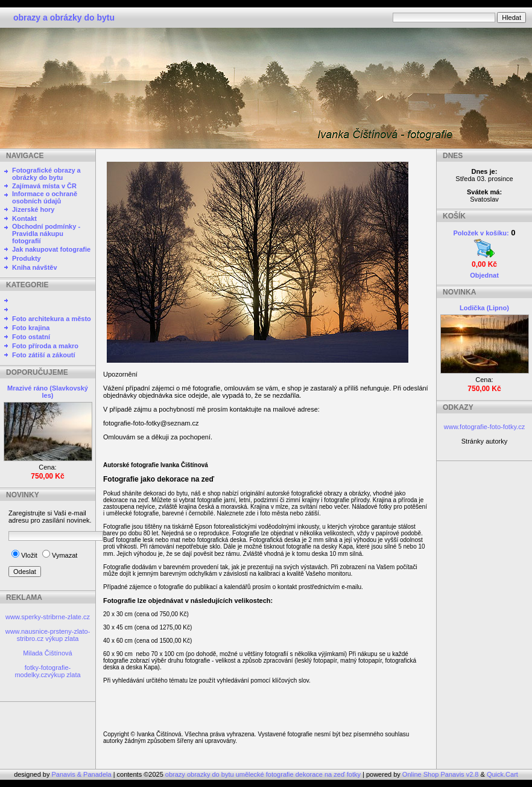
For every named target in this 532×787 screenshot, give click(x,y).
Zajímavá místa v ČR (44, 186)
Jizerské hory (33, 209)
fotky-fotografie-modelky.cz (43, 671)
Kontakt (24, 218)
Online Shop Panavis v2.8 (441, 774)
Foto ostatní (31, 337)
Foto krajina (31, 328)
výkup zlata (62, 639)
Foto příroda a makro (45, 346)
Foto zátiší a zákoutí (44, 355)
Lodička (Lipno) (484, 308)
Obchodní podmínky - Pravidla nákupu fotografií (46, 234)
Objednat (484, 275)
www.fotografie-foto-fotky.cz (484, 427)
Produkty (27, 258)
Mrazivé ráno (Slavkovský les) (48, 392)
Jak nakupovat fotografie (51, 249)
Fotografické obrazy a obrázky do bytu (46, 174)
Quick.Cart (502, 774)
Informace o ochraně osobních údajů (45, 197)
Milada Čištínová (47, 653)
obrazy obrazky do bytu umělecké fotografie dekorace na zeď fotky (264, 774)
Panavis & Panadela (83, 774)
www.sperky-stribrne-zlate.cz (48, 617)
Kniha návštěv (35, 267)
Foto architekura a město (52, 319)
